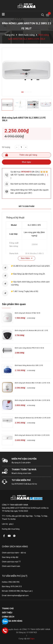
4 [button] (31, 92)
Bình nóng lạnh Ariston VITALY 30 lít (28, 313)
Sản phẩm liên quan (14, 304)
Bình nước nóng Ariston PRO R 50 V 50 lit (29, 348)
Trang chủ (8, 609)
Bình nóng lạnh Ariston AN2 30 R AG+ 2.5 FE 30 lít (32, 400)
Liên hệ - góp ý (8, 524)
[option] (27, 72)
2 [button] (25, 92)
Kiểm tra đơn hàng (12, 621)
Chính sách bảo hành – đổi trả (14, 553)
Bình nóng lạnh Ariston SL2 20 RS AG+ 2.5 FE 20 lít (33, 418)
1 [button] (22, 92)
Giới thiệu (7, 613)
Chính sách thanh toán (11, 566)
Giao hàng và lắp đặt (10, 557)
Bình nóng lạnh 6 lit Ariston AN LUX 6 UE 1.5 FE (31, 330)
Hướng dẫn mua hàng (11, 529)
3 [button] (28, 92)
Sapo (32, 639)
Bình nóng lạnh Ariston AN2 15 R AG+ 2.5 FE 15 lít (32, 383)
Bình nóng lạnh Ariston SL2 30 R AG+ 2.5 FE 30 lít (32, 435)
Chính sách (8, 617)
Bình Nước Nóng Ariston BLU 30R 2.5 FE (29, 365)
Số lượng (6, 147)
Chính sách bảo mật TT (11, 562)
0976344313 (27, 172)
